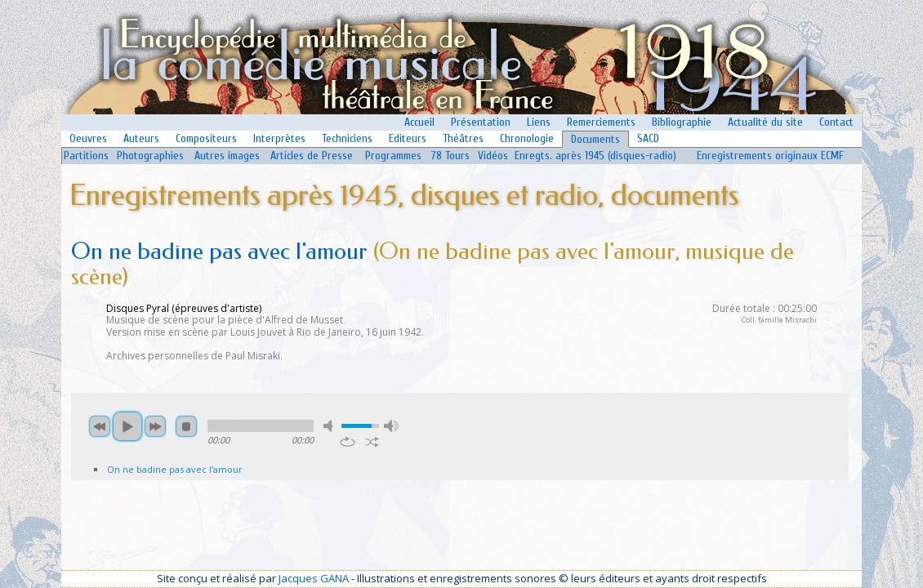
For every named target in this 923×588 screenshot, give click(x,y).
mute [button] (331, 426)
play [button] (127, 426)
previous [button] (100, 426)
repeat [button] (348, 442)
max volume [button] (391, 426)
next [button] (155, 426)
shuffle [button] (372, 442)
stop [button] (186, 426)
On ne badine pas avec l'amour (175, 469)
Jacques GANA (314, 578)
